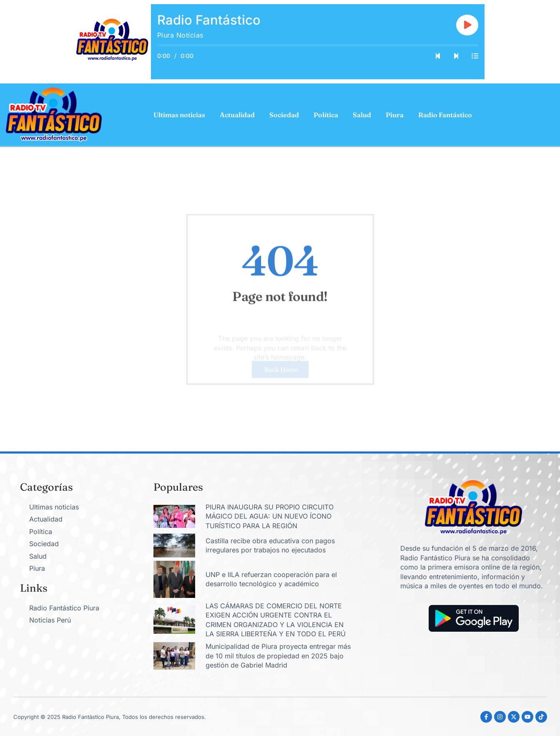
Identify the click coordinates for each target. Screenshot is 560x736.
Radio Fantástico (445, 115)
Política (326, 115)
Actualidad (237, 115)
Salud (362, 115)
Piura (395, 115)
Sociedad (284, 115)
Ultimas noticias (179, 115)
